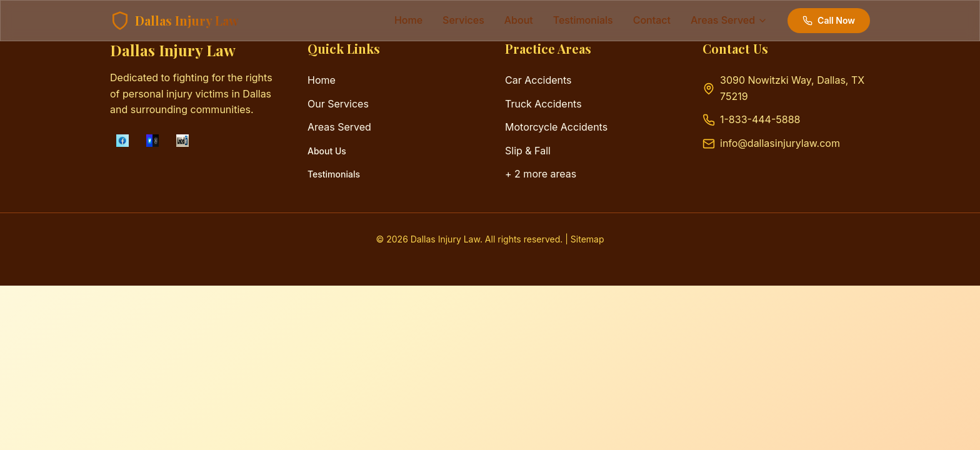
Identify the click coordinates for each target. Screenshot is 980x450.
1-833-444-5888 (760, 119)
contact (652, 20)
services (463, 20)
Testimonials (334, 174)
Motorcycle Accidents (556, 127)
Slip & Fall (528, 151)
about (519, 20)
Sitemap (587, 239)
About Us (327, 151)
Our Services (338, 104)
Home (408, 20)
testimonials (583, 20)
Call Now (829, 20)
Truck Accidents (543, 104)
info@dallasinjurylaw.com (780, 143)
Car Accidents (538, 80)
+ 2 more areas (541, 174)
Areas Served (339, 127)
